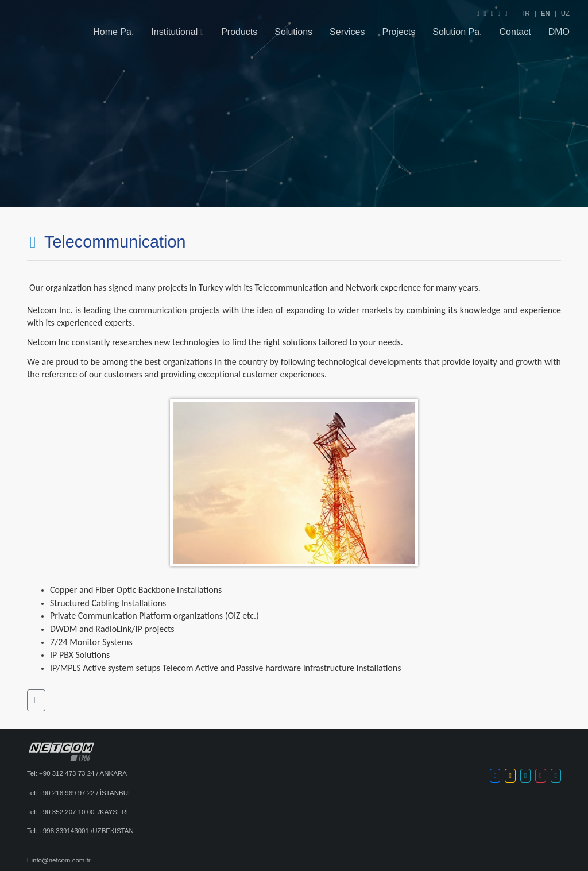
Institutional (174, 33)
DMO (559, 33)
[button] (36, 700)
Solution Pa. (457, 33)
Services (347, 33)
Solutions (293, 33)
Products (239, 33)
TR (525, 13)
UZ (565, 13)
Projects (399, 33)
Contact (515, 33)
